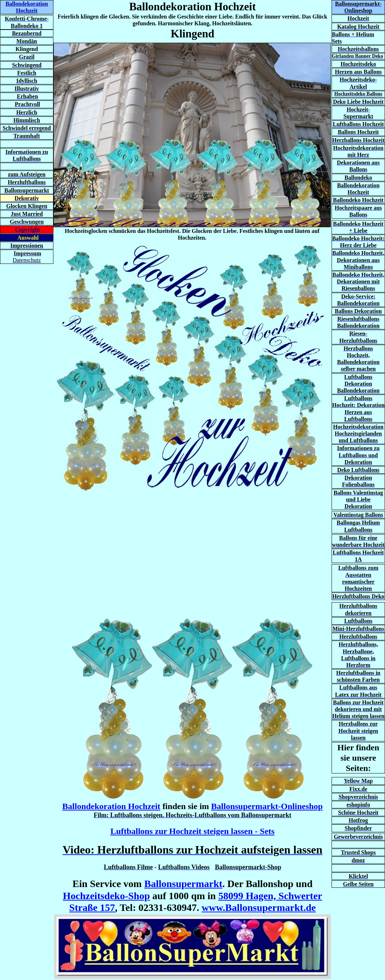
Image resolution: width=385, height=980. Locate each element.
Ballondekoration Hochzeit (111, 806)
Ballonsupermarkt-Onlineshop (267, 806)
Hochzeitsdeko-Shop (106, 896)
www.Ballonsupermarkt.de (259, 908)
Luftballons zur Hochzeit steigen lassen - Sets (192, 831)
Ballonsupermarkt (183, 884)
